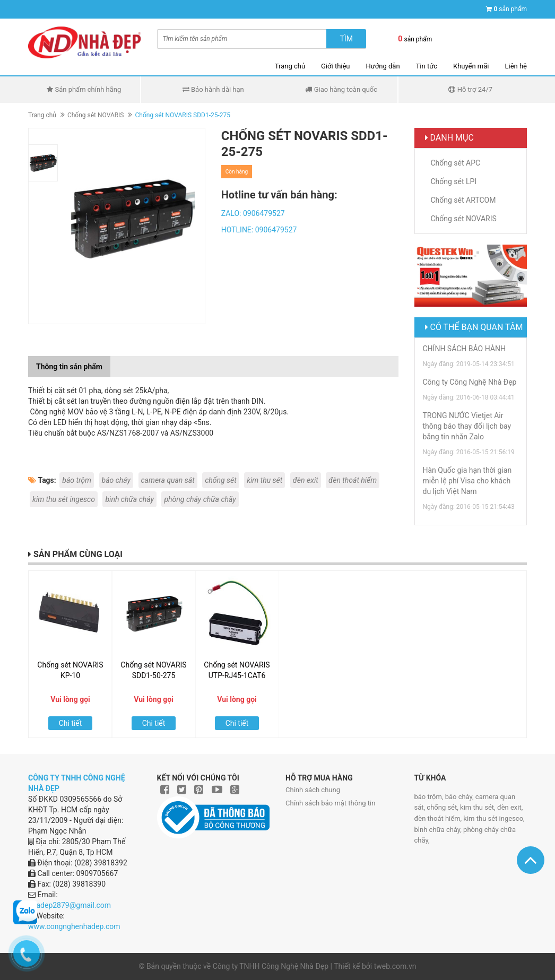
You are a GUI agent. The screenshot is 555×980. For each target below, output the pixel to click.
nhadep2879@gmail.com (70, 905)
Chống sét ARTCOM (463, 200)
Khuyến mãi (471, 66)
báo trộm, (430, 797)
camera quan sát (168, 480)
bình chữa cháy (129, 499)
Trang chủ (290, 66)
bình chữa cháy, (439, 830)
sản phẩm (510, 9)
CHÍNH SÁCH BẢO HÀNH (464, 349)
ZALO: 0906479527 (253, 213)
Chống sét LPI (454, 181)
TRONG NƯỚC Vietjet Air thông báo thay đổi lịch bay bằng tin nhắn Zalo (467, 426)
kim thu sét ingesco (64, 499)
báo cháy (116, 480)
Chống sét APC (456, 163)
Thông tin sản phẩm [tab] (69, 367)
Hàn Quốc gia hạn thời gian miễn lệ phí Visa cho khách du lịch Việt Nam (467, 481)
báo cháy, (460, 797)
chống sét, (443, 807)
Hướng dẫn (383, 66)
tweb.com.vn (395, 966)
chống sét (221, 480)
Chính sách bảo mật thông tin (330, 803)
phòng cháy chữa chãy (200, 499)
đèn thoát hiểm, (439, 818)
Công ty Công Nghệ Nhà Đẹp (470, 382)
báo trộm (77, 480)
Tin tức (427, 66)
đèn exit (306, 480)
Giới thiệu (335, 66)
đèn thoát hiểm (353, 480)
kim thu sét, (479, 807)
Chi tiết (71, 723)
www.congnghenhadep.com (74, 926)
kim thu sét (265, 480)
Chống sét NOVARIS (96, 115)
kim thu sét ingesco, (494, 818)
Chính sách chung (313, 790)
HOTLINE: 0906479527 (259, 230)
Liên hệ (516, 66)
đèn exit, (510, 807)
